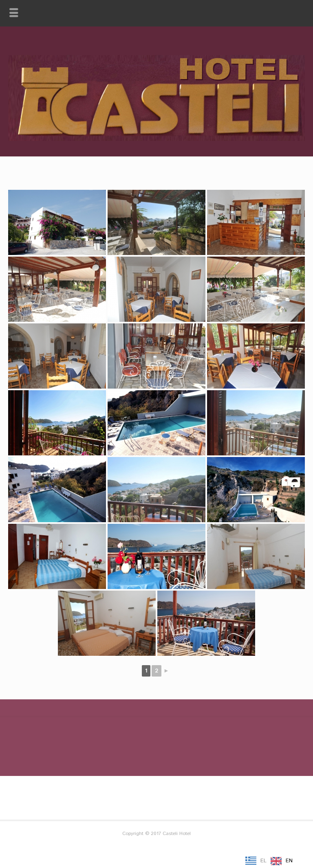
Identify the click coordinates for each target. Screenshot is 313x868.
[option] (282, 861)
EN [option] (289, 861)
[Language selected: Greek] (271, 861)
